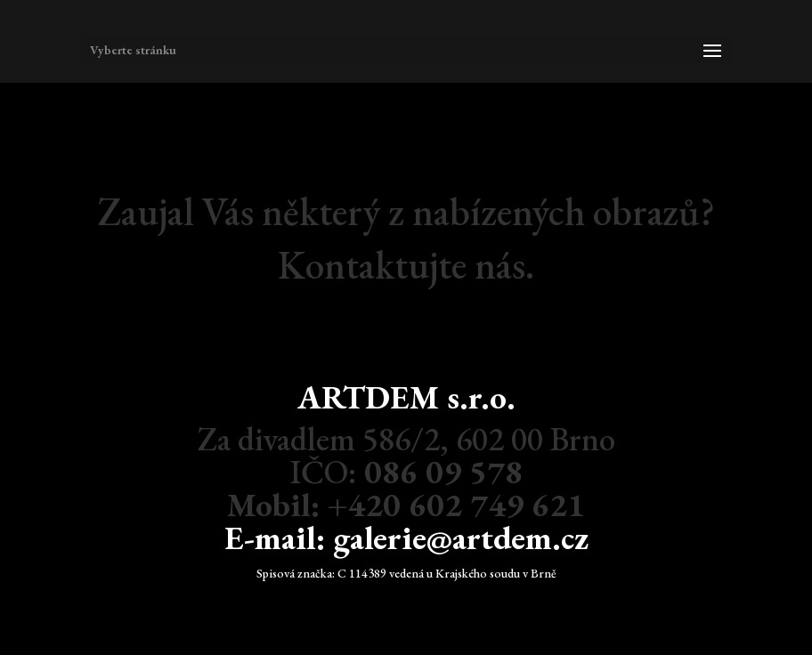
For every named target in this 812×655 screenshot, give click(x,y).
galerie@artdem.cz (461, 538)
